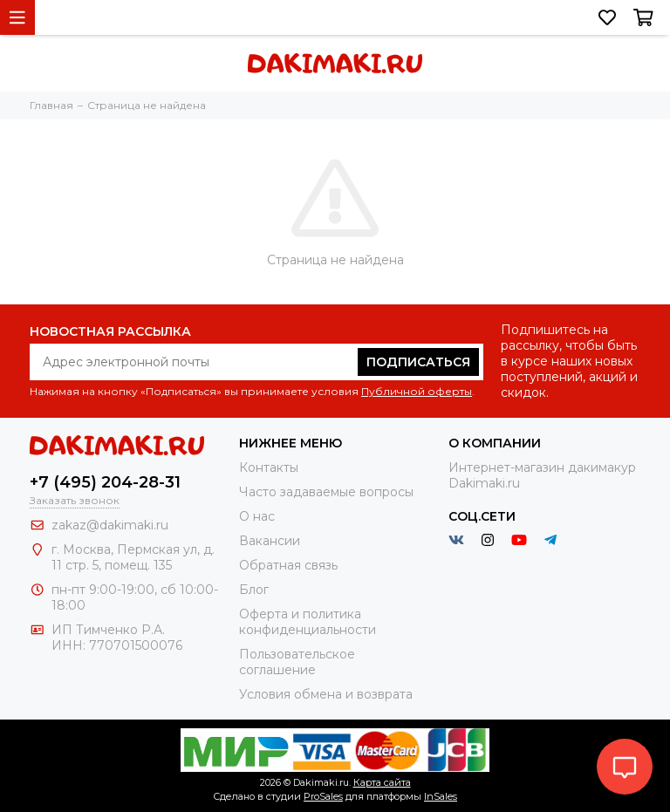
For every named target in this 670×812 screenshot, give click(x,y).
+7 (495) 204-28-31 (105, 482)
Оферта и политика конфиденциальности (308, 622)
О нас (257, 516)
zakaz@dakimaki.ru (110, 525)
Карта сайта (382, 782)
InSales (441, 796)
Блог (254, 590)
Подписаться (418, 362)
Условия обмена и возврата (326, 694)
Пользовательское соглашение (297, 662)
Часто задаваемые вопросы (326, 492)
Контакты (269, 467)
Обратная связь (288, 565)
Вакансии (270, 541)
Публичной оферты (417, 391)
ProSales (323, 796)
